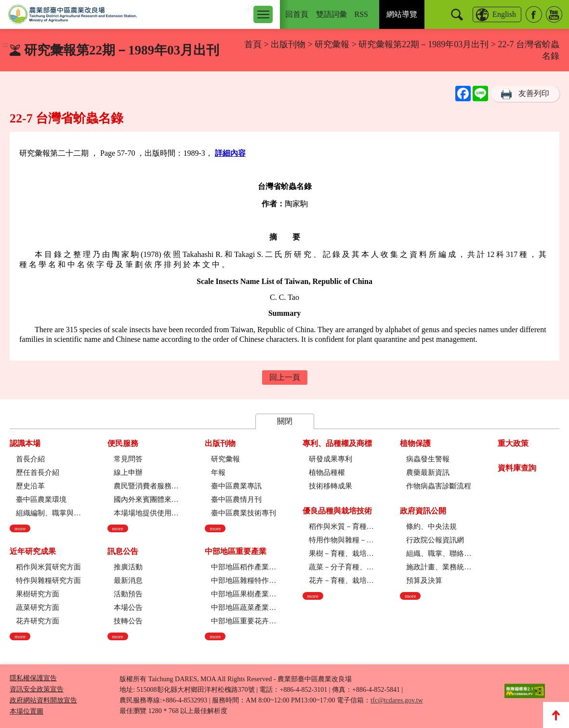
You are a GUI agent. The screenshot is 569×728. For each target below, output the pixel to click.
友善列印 (534, 93)
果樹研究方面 (38, 594)
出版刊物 (288, 44)
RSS (361, 14)
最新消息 (128, 580)
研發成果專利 (331, 459)
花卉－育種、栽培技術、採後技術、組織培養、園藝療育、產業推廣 (341, 580)
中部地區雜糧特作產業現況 (244, 580)
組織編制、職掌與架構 (48, 513)
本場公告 (128, 607)
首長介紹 (30, 459)
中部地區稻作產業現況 (244, 567)
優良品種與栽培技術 (337, 511)
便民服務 (123, 443)
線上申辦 (128, 472)
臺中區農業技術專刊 (244, 513)
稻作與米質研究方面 (48, 567)
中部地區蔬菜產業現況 (244, 607)
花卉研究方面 (38, 621)
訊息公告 (123, 551)
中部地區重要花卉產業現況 (244, 621)
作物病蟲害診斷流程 (439, 486)
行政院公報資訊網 (435, 540)
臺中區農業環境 (41, 499)
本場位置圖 (26, 711)
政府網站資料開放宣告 (43, 700)
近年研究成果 (33, 551)
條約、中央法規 (431, 526)
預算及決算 (424, 580)
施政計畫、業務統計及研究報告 (439, 567)
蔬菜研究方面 (38, 607)
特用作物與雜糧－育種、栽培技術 (341, 540)
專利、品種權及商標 (337, 443)
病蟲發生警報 (428, 459)
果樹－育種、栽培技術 (341, 553)
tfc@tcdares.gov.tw (397, 700)
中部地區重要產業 (236, 551)
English (504, 14)
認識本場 (25, 443)
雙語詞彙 (331, 14)
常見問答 (128, 459)
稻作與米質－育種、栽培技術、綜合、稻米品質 (341, 526)
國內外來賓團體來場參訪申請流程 (146, 499)
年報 (218, 472)
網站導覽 (402, 14)
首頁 (253, 44)
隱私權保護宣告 (33, 678)
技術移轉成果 (331, 486)
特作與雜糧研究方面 (48, 580)
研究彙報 (333, 44)
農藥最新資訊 (428, 472)
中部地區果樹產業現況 (244, 594)
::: (248, 9)
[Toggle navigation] (263, 14)
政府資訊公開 (423, 511)
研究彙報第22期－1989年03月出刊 (423, 44)
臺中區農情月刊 (236, 499)
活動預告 (128, 594)
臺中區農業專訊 (236, 486)
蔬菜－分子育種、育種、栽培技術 (341, 567)
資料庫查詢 (517, 468)
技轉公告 (128, 621)
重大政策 (513, 443)
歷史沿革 (30, 486)
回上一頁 (285, 377)
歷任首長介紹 (38, 472)
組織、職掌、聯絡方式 (439, 553)
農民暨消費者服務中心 (146, 486)
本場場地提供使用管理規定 (146, 513)
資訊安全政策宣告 (37, 689)
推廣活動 (128, 567)
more (20, 528)
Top (556, 715)
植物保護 (415, 443)
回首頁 (297, 14)
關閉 (285, 421)
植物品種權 (327, 472)
